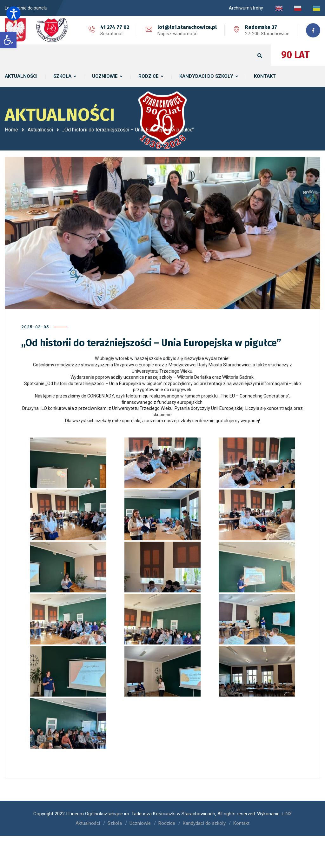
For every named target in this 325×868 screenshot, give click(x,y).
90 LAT (295, 55)
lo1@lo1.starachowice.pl (187, 27)
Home (11, 130)
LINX (287, 814)
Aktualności (40, 130)
